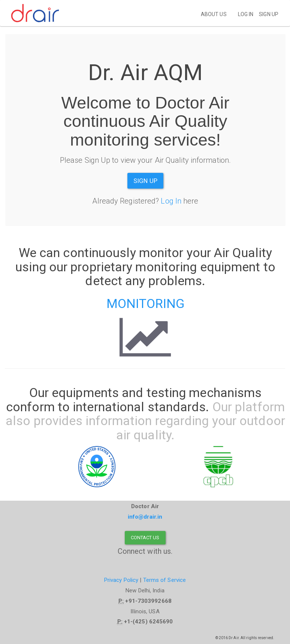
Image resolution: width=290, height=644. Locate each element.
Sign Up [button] (145, 181)
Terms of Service (165, 580)
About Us (214, 14)
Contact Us (145, 538)
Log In (171, 201)
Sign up (269, 14)
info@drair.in (145, 517)
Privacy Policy (121, 580)
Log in (246, 14)
